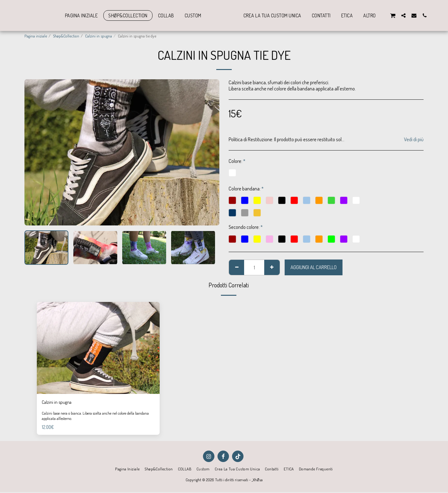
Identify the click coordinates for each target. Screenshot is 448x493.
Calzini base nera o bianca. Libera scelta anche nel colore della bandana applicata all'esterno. (92, 417)
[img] (98, 348)
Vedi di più (414, 139)
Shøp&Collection (66, 36)
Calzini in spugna (99, 36)
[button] (406, 15)
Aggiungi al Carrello (314, 267)
